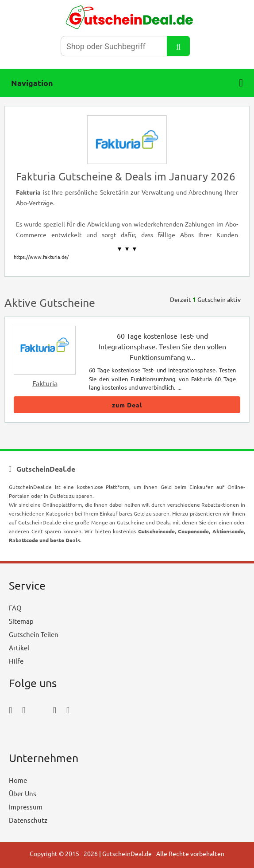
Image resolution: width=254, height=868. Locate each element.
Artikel (19, 647)
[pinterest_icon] (55, 710)
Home (18, 780)
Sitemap (21, 621)
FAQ (15, 608)
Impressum (26, 807)
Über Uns (23, 793)
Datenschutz (28, 820)
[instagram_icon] (24, 710)
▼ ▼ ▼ (127, 249)
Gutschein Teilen (34, 634)
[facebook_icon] (10, 710)
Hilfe (16, 661)
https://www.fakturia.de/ (41, 257)
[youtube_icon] (34, 734)
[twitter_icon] (39, 710)
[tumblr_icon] (68, 710)
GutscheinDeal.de (127, 853)
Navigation (127, 83)
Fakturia (45, 383)
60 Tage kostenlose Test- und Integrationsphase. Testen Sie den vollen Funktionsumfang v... (162, 346)
